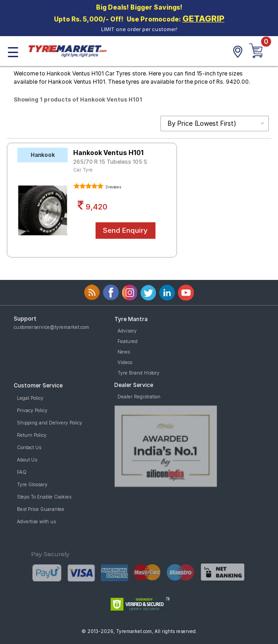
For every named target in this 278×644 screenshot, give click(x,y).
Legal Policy (30, 398)
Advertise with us (36, 521)
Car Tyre (83, 170)
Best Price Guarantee (41, 509)
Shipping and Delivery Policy (50, 423)
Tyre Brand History (139, 373)
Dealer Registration (139, 397)
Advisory (127, 331)
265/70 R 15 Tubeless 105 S (110, 162)
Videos (125, 362)
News (124, 352)
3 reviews (113, 187)
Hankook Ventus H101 (108, 153)
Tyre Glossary (32, 484)
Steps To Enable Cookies (44, 497)
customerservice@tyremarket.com (51, 327)
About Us (27, 460)
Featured (128, 341)
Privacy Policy (32, 410)
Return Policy (32, 435)
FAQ (22, 472)
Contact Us (29, 447)
